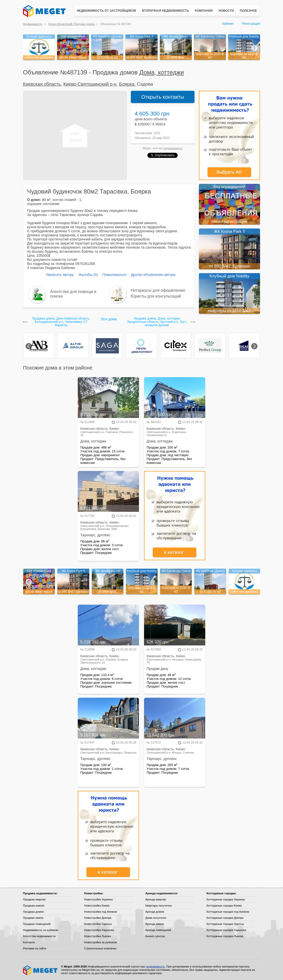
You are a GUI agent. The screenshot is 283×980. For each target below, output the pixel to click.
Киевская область (42, 84)
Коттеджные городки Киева (224, 906)
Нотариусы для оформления (158, 290)
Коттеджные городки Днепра (225, 918)
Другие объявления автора (153, 275)
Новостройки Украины (99, 899)
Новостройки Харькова (99, 930)
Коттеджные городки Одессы (225, 924)
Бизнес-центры (155, 936)
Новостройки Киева (97, 906)
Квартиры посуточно (159, 906)
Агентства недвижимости (39, 936)
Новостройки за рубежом (100, 942)
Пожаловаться (114, 275)
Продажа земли (33, 918)
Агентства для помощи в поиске (73, 294)
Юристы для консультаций (156, 296)
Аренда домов (155, 912)
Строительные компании (100, 948)
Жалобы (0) (88, 275)
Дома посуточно (156, 918)
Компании (204, 11)
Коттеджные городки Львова (225, 936)
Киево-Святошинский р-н (90, 84)
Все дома (109, 319)
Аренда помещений (158, 930)
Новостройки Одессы (98, 924)
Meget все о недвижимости (41, 970)
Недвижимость (33, 24)
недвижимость (173, 148)
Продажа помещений (37, 924)
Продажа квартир (34, 899)
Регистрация (251, 24)
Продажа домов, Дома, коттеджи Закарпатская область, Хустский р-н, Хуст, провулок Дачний (157, 322)
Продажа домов (33, 912)
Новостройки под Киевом (100, 912)
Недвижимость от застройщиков (106, 11)
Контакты (29, 942)
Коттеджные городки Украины (226, 899)
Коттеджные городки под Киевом (228, 912)
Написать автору (60, 275)
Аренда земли (155, 924)
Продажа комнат (34, 906)
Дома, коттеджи (162, 72)
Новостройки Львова (98, 936)
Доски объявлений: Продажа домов (71, 24)
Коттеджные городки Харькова (226, 930)
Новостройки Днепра (98, 918)
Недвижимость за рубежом (41, 930)
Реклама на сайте (35, 948)
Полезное (248, 11)
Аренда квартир (156, 899)
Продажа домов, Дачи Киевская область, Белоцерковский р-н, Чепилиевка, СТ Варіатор (61, 322)
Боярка (127, 84)
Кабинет (228, 24)
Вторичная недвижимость (166, 11)
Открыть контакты (163, 97)
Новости (226, 11)
